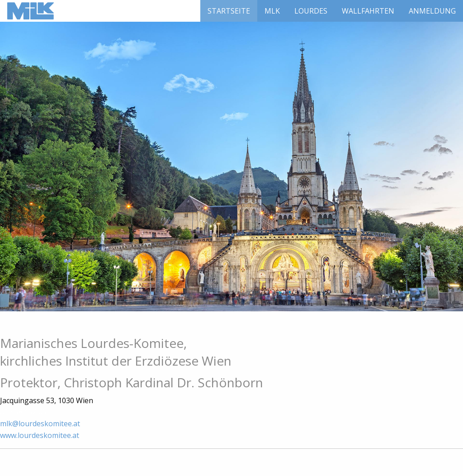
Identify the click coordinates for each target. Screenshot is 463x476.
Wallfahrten (368, 11)
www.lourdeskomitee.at (40, 435)
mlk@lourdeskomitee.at (40, 424)
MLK (272, 11)
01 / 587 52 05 (23, 412)
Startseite (229, 11)
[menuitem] (229, 11)
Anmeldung (432, 11)
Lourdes (311, 11)
